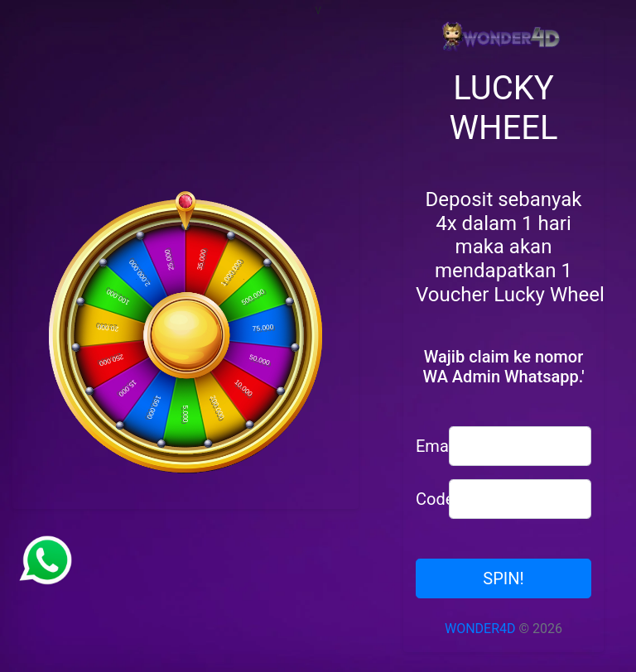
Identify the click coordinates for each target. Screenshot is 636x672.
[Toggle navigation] (612, 11)
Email (426, 446)
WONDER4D (480, 629)
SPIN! (503, 578)
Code (426, 499)
